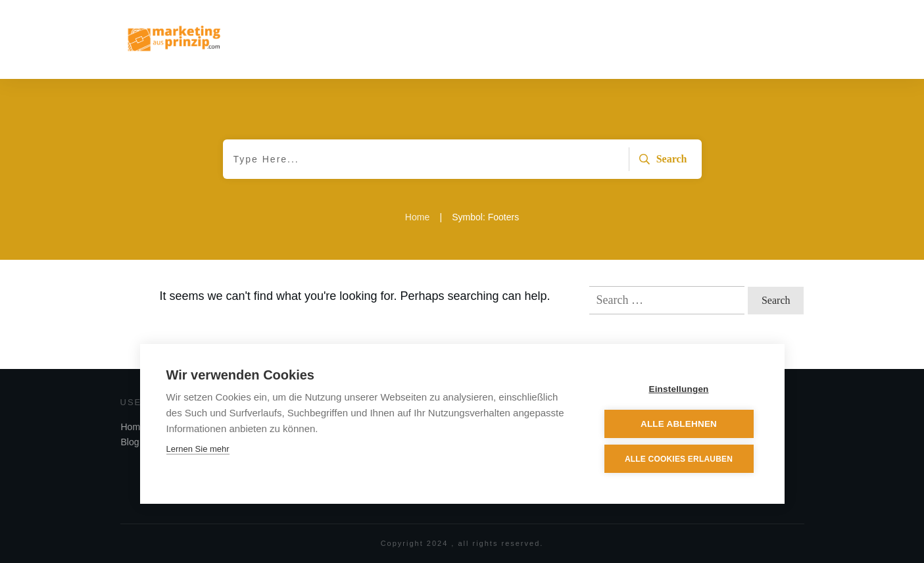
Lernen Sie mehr (198, 449)
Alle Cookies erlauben (679, 459)
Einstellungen (678, 389)
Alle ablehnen (679, 424)
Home (133, 427)
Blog (130, 442)
